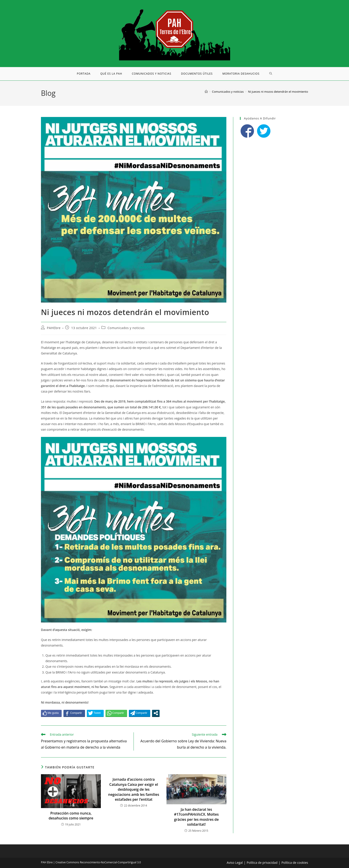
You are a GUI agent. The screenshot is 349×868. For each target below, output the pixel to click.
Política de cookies (295, 863)
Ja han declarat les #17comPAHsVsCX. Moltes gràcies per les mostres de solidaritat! (196, 817)
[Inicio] (206, 92)
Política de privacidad (262, 863)
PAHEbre (54, 328)
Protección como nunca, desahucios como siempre (71, 816)
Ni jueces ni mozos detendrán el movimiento (278, 92)
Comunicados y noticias (126, 328)
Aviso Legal (235, 863)
